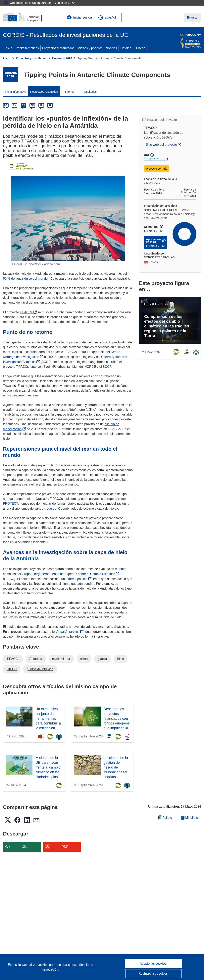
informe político (79, 579)
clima (84, 659)
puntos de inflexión (40, 669)
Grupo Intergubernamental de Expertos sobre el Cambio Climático (70, 574)
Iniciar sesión (79, 18)
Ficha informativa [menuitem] (16, 92)
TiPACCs (28, 312)
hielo (121, 659)
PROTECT (10, 504)
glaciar (102, 659)
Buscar (140, 48)
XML (25, 847)
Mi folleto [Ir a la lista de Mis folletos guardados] (190, 818)
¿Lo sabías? (65, 3)
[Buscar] (193, 18)
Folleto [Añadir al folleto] (165, 817)
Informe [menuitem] (70, 92)
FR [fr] (32, 105)
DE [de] (6, 105)
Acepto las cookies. (154, 964)
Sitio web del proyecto (164, 144)
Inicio (8, 48)
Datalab (126, 48)
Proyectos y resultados (58, 48)
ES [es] (24, 105)
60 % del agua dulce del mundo (27, 279)
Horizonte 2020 (62, 58)
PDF (65, 847)
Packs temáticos (27, 48)
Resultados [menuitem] (90, 92)
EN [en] (15, 105)
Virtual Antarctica (70, 632)
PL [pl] (50, 105)
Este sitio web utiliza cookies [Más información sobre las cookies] (29, 965)
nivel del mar (61, 659)
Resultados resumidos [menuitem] (44, 92)
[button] (107, 18)
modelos (52, 509)
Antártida (36, 659)
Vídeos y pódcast (90, 48)
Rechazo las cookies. (153, 974)
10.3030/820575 (154, 159)
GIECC (12, 669)
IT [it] (41, 105)
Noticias (111, 48)
